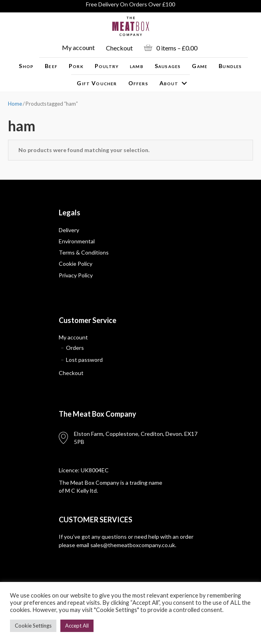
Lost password (84, 360)
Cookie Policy (76, 264)
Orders (75, 348)
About (169, 83)
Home (15, 104)
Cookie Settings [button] (33, 626)
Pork (76, 66)
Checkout (119, 48)
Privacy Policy (76, 275)
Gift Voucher (97, 83)
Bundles (230, 66)
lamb (137, 66)
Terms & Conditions (84, 252)
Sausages (168, 66)
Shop (26, 66)
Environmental (77, 241)
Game (200, 66)
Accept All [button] (77, 626)
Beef (51, 66)
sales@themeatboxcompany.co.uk (133, 545)
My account (78, 47)
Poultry (107, 66)
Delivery (69, 230)
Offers (138, 83)
